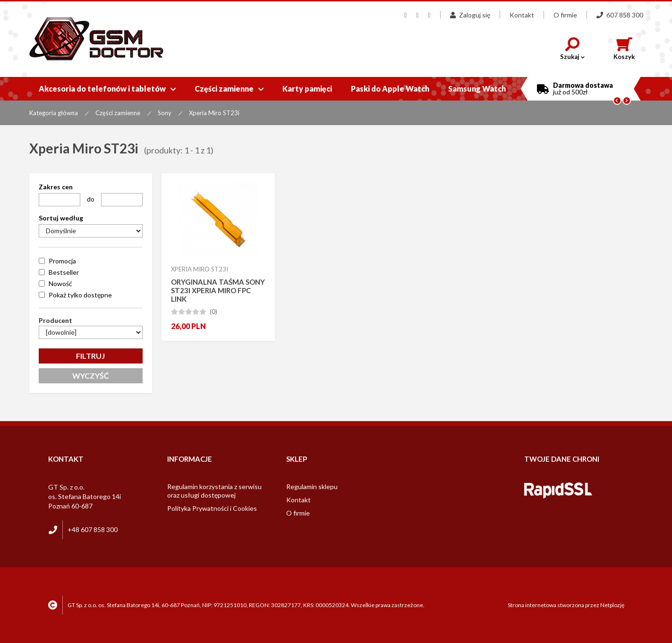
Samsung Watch (477, 89)
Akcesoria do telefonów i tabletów (107, 89)
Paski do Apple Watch (390, 89)
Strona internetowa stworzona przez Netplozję (566, 605)
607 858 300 (620, 15)
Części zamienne (229, 89)
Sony (165, 113)
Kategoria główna (54, 113)
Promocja (62, 261)
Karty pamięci (307, 89)
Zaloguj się (470, 15)
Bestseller (64, 272)
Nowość (60, 283)
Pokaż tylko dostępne (80, 295)
